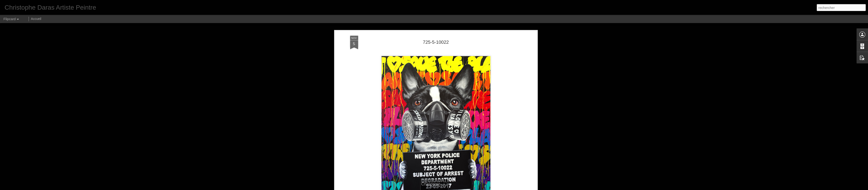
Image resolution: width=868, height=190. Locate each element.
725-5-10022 (436, 42)
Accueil (36, 19)
